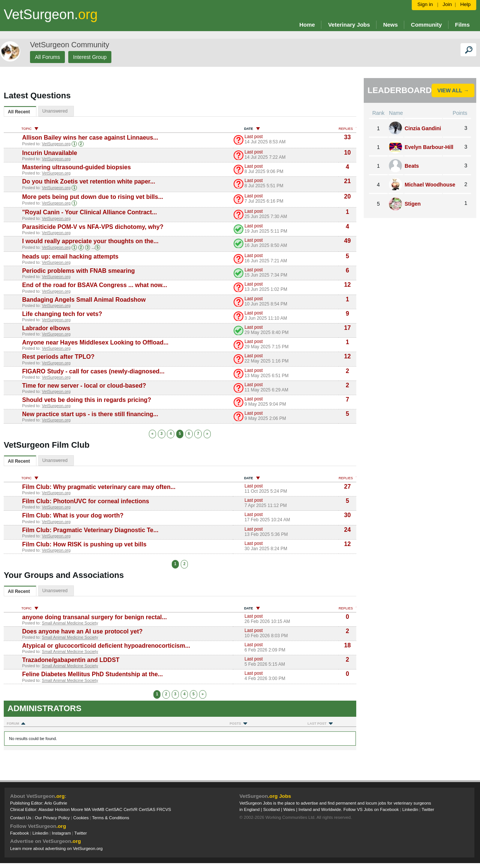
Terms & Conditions (111, 818)
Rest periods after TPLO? (58, 357)
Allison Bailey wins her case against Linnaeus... (90, 138)
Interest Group (90, 57)
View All (450, 90)
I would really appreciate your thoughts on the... (90, 241)
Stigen (413, 204)
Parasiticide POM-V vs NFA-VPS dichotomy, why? (93, 227)
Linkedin (40, 833)
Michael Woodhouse (430, 185)
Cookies (81, 818)
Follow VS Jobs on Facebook (371, 809)
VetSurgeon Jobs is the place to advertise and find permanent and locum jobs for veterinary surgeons (335, 803)
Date (252, 129)
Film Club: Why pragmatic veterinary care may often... (99, 487)
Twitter (81, 833)
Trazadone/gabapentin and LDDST (71, 660)
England (252, 809)
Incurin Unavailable (50, 153)
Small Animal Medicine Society (70, 623)
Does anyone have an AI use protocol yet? (82, 631)
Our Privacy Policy (52, 818)
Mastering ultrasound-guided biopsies (76, 167)
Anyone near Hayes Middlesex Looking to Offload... (95, 342)
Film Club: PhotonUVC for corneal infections (86, 501)
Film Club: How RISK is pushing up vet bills (84, 544)
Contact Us (21, 818)
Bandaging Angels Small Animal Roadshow (84, 300)
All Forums (47, 57)
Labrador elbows (46, 328)
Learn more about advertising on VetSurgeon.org (56, 848)
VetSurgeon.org (56, 144)
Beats (412, 166)
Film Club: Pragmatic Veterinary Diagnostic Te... (90, 530)
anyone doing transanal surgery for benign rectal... (94, 617)
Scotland (271, 809)
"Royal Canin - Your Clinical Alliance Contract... (89, 212)
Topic (30, 129)
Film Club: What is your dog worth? (73, 515)
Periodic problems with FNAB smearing (79, 271)
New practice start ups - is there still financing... (90, 414)
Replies (349, 129)
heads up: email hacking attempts (70, 256)
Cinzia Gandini (423, 128)
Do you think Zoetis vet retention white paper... (89, 181)
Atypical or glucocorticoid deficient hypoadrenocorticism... (106, 646)
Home (307, 25)
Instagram (61, 833)
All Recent (19, 112)
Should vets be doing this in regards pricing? (87, 400)
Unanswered (55, 111)
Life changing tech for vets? (62, 314)
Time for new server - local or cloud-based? (84, 386)
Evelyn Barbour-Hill (429, 147)
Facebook (19, 833)
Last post (254, 137)
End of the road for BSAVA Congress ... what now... (95, 285)
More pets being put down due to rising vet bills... (93, 197)
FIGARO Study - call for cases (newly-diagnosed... (93, 371)
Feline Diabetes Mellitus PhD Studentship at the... (92, 674)
